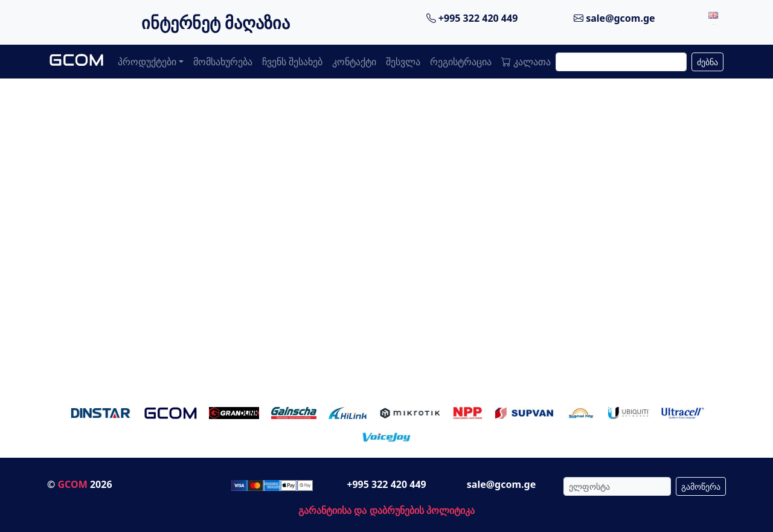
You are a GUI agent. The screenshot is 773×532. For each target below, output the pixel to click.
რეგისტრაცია (461, 62)
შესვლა (403, 62)
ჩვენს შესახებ (292, 62)
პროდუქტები (147, 62)
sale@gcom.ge (614, 18)
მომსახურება (223, 62)
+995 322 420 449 (472, 18)
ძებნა (707, 62)
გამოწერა (701, 486)
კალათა (526, 62)
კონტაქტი (354, 62)
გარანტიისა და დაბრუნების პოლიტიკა (386, 510)
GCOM (72, 484)
